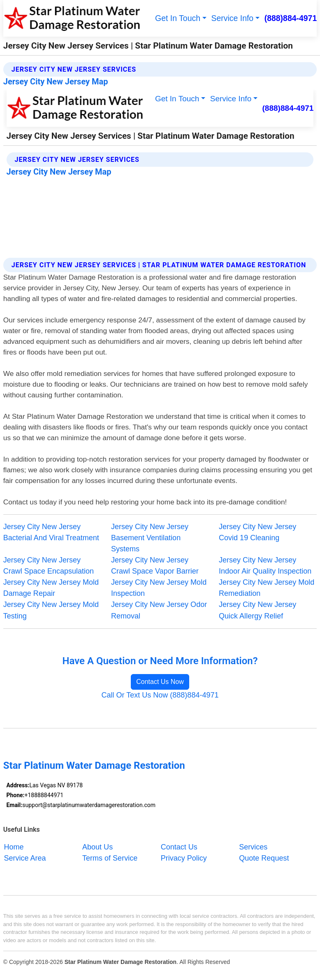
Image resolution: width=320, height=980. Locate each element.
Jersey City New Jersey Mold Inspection (159, 588)
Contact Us (179, 847)
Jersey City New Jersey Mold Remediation (267, 588)
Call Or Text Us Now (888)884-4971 (160, 695)
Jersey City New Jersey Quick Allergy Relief (257, 610)
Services (253, 847)
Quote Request (264, 858)
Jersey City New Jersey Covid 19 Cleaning (257, 532)
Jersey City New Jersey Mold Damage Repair (51, 588)
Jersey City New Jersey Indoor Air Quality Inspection (265, 566)
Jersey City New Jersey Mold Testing (51, 610)
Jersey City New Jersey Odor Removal (159, 610)
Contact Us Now (160, 682)
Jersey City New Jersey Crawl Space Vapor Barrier (155, 566)
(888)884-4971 (291, 18)
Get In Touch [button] (178, 18)
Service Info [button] (233, 18)
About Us (97, 847)
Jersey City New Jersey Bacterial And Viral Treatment (51, 532)
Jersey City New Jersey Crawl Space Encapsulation (49, 566)
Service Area (25, 858)
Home (14, 847)
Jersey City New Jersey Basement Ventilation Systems (150, 538)
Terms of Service (110, 858)
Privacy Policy (184, 858)
